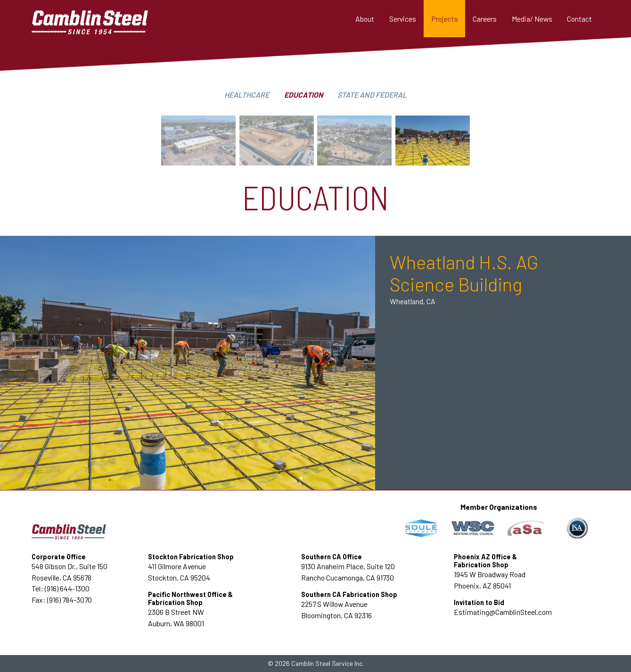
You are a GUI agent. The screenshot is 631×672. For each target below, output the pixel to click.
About (365, 19)
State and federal (372, 95)
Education (303, 95)
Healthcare (247, 95)
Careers (485, 19)
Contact (579, 19)
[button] (403, 19)
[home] (104, 19)
